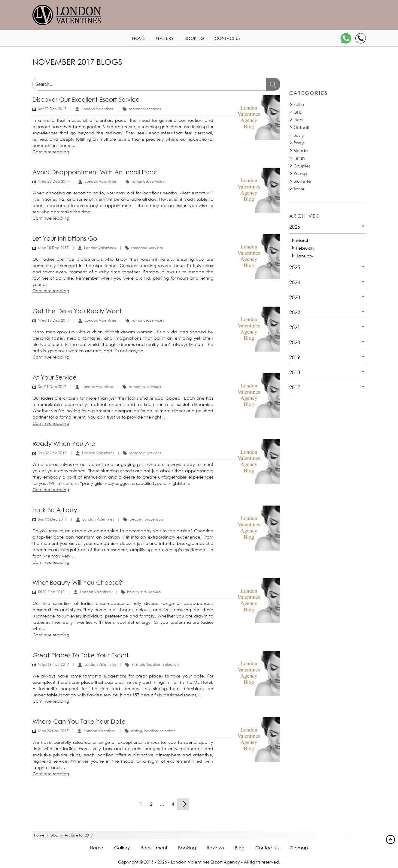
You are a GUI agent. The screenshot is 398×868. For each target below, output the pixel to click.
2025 (295, 267)
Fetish (299, 158)
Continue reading (51, 152)
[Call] (361, 38)
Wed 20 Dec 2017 (54, 181)
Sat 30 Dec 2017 (52, 109)
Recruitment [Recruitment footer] (154, 848)
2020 (295, 342)
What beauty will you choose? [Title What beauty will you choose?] (77, 583)
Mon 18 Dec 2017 (53, 248)
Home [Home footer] (97, 848)
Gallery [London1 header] (165, 38)
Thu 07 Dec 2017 (52, 453)
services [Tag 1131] (154, 109)
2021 (295, 327)
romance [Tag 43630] (137, 109)
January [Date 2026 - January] (305, 256)
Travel (299, 189)
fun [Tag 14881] (146, 519)
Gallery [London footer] (122, 848)
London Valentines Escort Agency (205, 862)
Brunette (302, 181)
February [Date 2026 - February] (305, 248)
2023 (295, 297)
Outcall (301, 127)
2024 (295, 282)
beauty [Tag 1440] (136, 519)
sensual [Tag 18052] (157, 519)
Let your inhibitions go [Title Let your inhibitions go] (65, 238)
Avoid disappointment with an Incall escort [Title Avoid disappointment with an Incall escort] (96, 172)
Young (300, 174)
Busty (299, 135)
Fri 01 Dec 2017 (51, 592)
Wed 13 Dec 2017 (54, 320)
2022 (295, 312)
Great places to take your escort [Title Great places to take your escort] (81, 655)
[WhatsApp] (346, 38)
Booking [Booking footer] (187, 848)
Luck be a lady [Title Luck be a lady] (55, 510)
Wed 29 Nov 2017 (54, 664)
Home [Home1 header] (139, 38)
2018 (295, 372)
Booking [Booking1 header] (194, 38)
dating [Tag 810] (137, 731)
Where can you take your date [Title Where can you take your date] (79, 721)
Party (299, 143)
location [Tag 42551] (154, 664)
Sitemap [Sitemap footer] (299, 848)
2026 (295, 227)
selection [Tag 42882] (171, 664)
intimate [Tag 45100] (138, 664)
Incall (299, 120)
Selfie (299, 104)
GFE (298, 112)
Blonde (301, 150)
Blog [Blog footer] (240, 848)
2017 (295, 387)
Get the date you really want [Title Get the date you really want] (77, 311)
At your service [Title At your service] (55, 377)
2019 (295, 357)
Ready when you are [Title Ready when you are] (64, 444)
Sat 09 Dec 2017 (52, 387)
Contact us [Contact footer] (267, 848)
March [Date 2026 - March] (303, 240)
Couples (302, 166)
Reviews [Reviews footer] (215, 848)
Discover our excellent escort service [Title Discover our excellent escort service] (86, 99)
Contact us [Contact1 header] (228, 38)
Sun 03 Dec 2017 (53, 519)
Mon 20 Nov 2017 (53, 731)
